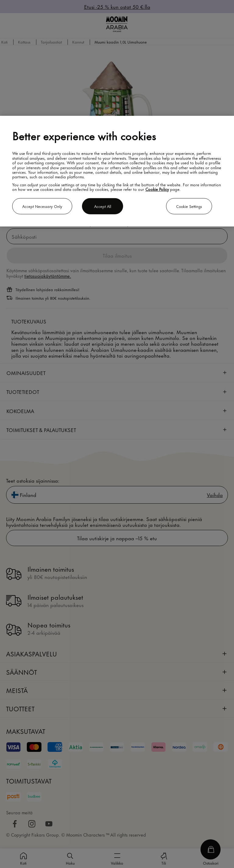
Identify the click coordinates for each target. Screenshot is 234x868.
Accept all (103, 206)
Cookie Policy (157, 189)
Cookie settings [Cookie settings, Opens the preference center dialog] (189, 206)
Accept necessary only (42, 206)
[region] (117, 171)
